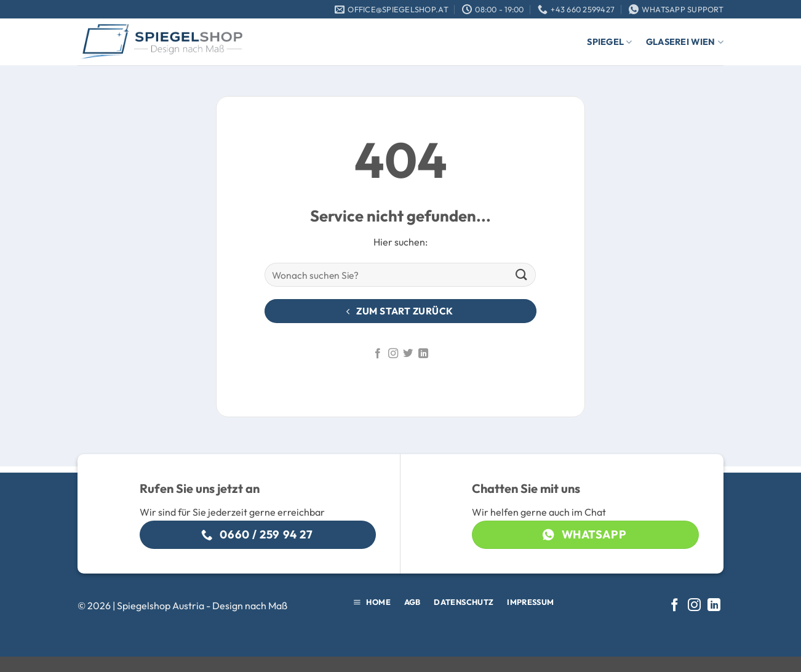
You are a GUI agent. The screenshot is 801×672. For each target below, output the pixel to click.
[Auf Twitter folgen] (408, 354)
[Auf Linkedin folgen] (423, 354)
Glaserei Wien (685, 42)
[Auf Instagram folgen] (393, 354)
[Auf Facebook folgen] (378, 354)
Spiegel (610, 42)
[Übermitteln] (522, 275)
